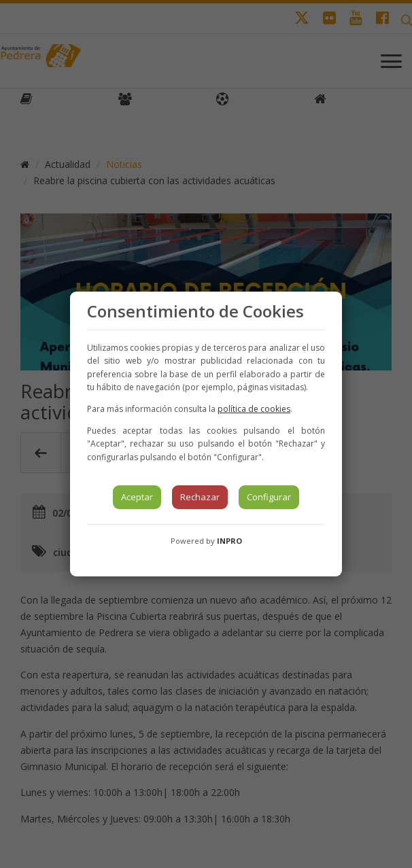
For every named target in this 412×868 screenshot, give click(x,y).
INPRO (229, 541)
